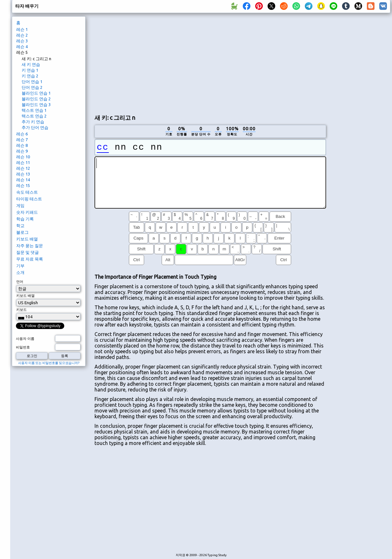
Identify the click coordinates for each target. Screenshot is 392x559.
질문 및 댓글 (28, 252)
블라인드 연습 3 (36, 104)
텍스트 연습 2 (34, 116)
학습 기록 (25, 219)
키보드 (21, 310)
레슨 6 (22, 134)
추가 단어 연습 (35, 127)
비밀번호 (23, 347)
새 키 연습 (31, 64)
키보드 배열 (27, 239)
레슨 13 (23, 174)
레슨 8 (22, 145)
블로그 (22, 232)
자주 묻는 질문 (30, 246)
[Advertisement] (208, 62)
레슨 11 (23, 162)
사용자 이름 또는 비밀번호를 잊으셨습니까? (49, 363)
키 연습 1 (30, 70)
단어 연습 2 (32, 87)
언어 (20, 282)
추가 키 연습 (33, 122)
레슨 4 (22, 47)
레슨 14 (23, 180)
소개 (20, 272)
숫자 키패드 (27, 212)
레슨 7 (22, 140)
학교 (20, 226)
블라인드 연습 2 (36, 99)
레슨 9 (22, 151)
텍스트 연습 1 (34, 110)
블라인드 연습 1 (36, 93)
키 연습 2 (30, 76)
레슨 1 (22, 29)
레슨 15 (23, 185)
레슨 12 (23, 168)
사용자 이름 (25, 339)
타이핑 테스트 (29, 199)
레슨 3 (22, 41)
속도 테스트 (27, 192)
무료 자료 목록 (30, 259)
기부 (20, 266)
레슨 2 (22, 35)
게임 (20, 205)
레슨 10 (23, 157)
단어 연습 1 (32, 82)
